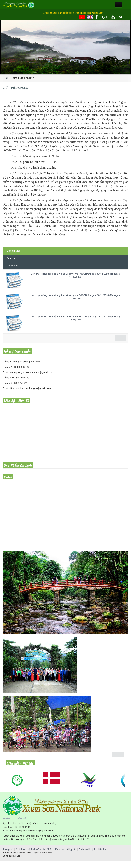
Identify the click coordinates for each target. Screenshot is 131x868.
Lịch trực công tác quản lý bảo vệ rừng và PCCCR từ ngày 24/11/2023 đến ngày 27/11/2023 (75, 297)
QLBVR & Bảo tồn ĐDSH (40, 849)
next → (123, 338)
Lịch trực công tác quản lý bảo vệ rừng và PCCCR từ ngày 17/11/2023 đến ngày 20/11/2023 (75, 318)
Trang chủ (8, 849)
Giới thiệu (21, 849)
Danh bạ (11, 258)
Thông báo (12, 266)
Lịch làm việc (13, 251)
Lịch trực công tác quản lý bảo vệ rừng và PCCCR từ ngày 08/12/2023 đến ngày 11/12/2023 (75, 275)
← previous (118, 338)
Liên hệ (102, 849)
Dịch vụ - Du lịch (87, 849)
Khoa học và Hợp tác (66, 849)
